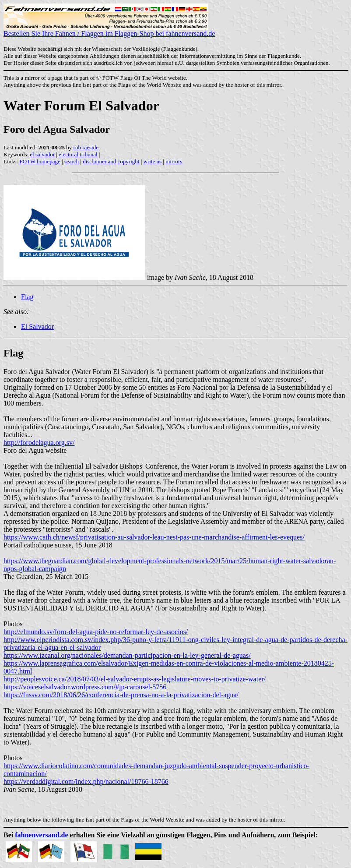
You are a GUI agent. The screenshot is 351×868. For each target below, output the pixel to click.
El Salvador (37, 326)
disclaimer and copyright (111, 161)
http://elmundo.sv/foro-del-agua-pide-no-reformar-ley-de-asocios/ (96, 632)
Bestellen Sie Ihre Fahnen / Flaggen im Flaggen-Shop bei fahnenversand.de (109, 30)
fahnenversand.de (41, 835)
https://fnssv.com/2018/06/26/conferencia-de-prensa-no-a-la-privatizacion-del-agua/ (121, 695)
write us (153, 161)
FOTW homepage (40, 161)
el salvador (42, 154)
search (72, 161)
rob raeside (86, 147)
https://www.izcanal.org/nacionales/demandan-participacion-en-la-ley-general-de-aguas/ (127, 655)
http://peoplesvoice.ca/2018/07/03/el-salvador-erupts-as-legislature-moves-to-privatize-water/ (135, 679)
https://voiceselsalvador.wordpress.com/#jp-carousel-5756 (85, 687)
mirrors (174, 161)
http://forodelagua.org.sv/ (39, 443)
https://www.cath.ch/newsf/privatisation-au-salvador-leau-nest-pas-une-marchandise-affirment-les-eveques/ (154, 537)
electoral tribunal (78, 154)
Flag (27, 297)
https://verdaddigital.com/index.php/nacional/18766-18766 (86, 782)
